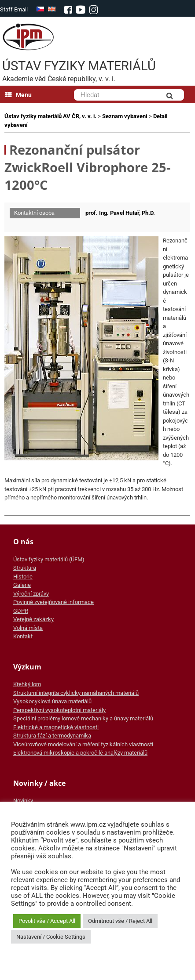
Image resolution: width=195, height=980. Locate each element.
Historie (23, 577)
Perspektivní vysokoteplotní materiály (59, 710)
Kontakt (23, 636)
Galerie (22, 585)
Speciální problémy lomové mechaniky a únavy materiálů (83, 718)
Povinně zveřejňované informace (53, 602)
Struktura (25, 568)
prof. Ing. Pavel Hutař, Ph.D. (120, 213)
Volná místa (28, 628)
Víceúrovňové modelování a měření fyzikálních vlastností (83, 744)
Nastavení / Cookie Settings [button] (51, 937)
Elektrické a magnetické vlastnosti (56, 727)
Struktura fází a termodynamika (52, 736)
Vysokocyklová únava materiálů (52, 701)
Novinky (23, 801)
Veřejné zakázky (33, 619)
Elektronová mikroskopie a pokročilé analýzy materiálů (80, 753)
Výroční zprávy (31, 594)
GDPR (21, 611)
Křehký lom (27, 684)
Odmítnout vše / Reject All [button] (120, 921)
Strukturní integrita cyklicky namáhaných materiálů (76, 693)
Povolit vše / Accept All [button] (47, 921)
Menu (18, 95)
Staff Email (14, 9)
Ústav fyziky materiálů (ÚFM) (49, 559)
